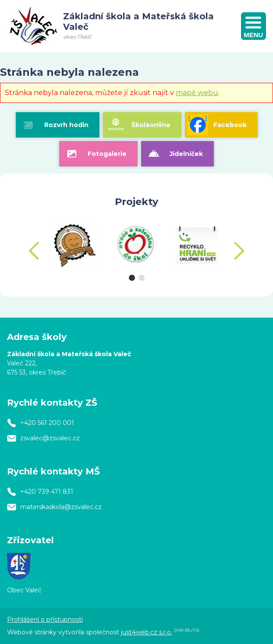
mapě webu (197, 93)
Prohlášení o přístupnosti (45, 619)
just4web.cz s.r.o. (147, 632)
